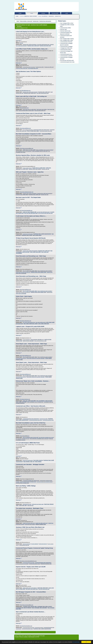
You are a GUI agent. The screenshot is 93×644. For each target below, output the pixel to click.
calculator (55, 13)
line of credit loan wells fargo (28, 130)
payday (43, 13)
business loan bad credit (45, 46)
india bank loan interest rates (38, 504)
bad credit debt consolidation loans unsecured (39, 439)
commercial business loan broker (29, 563)
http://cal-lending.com (24, 108)
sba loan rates (64, 29)
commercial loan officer (40, 67)
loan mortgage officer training (67, 39)
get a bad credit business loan (43, 44)
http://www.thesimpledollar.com (26, 210)
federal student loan (41, 524)
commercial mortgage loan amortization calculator (45, 482)
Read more (19, 40)
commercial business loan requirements (31, 419)
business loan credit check (22, 195)
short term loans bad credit (44, 589)
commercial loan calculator (66, 56)
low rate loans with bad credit (67, 60)
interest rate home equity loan (38, 272)
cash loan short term (43, 588)
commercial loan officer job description (29, 67)
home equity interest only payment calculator (36, 358)
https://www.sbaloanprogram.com (27, 192)
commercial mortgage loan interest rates (31, 480)
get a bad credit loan (44, 324)
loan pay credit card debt (29, 401)
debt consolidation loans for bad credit (40, 151)
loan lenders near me (29, 462)
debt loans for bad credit (29, 150)
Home (17, 16)
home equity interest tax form (21, 358)
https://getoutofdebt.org (25, 436)
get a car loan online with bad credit (45, 213)
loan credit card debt (35, 252)
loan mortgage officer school (33, 68)
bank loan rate (23, 505)
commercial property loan (66, 54)
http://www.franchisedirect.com (26, 626)
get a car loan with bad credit (31, 213)
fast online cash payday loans (32, 589)
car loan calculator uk (27, 340)
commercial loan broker (39, 628)
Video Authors (33, 16)
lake (67, 13)
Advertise (51, 16)
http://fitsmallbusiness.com (25, 91)
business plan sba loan (43, 544)
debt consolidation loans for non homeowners (24, 151)
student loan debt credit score (29, 523)
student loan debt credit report (42, 523)
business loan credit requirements (42, 234)
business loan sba (45, 169)
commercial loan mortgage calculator (66, 58)
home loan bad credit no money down (26, 111)
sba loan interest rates (65, 31)
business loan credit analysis (28, 234)
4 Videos (22, 28)
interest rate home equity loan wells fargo (23, 272)
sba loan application (35, 544)
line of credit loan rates (33, 131)
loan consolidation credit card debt (44, 401)
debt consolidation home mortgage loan (35, 402)
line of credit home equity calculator (45, 271)
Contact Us (58, 16)
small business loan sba (24, 545)
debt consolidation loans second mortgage (45, 150)
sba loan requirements (27, 544)
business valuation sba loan (27, 168)
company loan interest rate (30, 606)
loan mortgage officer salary (67, 40)
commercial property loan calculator (66, 36)
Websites (27, 16)
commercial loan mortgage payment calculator (66, 44)
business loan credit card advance (30, 44)
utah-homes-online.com (21, 9)
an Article (45, 16)
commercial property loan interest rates (41, 130)
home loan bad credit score (40, 111)
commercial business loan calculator (22, 564)
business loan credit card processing (30, 92)
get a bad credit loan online (31, 324)
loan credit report (37, 235)
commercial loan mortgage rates (22, 483)
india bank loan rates (27, 504)
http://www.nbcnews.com (25, 399)
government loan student (30, 524)
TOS (23, 636)
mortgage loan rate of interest (24, 608)
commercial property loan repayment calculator (66, 33)
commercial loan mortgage (66, 46)
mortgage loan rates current (45, 606)
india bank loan (30, 505)
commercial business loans (48, 420)
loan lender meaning (38, 460)
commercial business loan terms (36, 420)
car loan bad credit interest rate (43, 212)
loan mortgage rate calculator (39, 608)
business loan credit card (33, 46)
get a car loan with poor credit (40, 341)
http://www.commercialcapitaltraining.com (28, 561)
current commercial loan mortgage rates (28, 482)
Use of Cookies (28, 636)
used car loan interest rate (30, 212)
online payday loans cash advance (30, 588)
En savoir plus (76, 642)
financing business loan (46, 564)
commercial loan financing (66, 42)
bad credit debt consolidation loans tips (23, 439)
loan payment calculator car (37, 340)
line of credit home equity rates (30, 271)
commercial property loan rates (46, 131)
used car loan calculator (28, 341)
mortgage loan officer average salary (22, 68)
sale (32, 13)
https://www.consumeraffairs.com (27, 148)
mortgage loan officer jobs (49, 67)
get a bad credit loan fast (41, 322)
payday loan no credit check (39, 168)
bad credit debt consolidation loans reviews (46, 437)
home (20, 13)
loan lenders (38, 462)
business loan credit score (30, 93)
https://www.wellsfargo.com (25, 128)
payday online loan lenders (35, 169)
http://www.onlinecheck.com (26, 321)
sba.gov (21, 43)
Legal (20, 636)
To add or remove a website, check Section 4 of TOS (27, 637)
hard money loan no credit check (29, 109)
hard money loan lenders (42, 109)
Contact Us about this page (38, 636)
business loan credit (27, 235)
